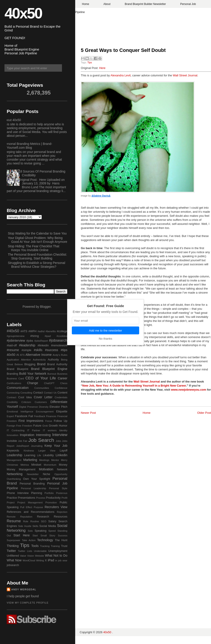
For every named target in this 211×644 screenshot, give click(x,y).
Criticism (26, 402)
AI (18, 355)
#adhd (41, 331)
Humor (63, 426)
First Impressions (31, 421)
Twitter (11, 551)
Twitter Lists (25, 551)
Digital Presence (29, 407)
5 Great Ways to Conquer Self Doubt (123, 50)
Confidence (61, 388)
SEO (44, 521)
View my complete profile (28, 603)
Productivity (53, 498)
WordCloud (29, 560)
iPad (51, 560)
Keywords (13, 451)
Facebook (21, 416)
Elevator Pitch (58, 407)
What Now (14, 560)
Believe (19, 364)
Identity (63, 430)
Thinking (13, 546)
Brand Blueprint (18, 369)
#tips (64, 350)
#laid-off (12, 345)
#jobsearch (58, 340)
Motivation (46, 469)
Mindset (36, 465)
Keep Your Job (56, 446)
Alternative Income (38, 355)
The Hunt (61, 540)
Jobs (58, 441)
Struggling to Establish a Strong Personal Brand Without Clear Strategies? (36, 265)
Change (32, 383)
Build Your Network (33, 374)
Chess (64, 383)
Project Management (30, 502)
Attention (26, 360)
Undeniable (40, 551)
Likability (48, 455)
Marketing (30, 460)
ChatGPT (49, 383)
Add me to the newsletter (105, 330)
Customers (41, 402)
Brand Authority (57, 364)
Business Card (15, 378)
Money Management (21, 469)
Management (14, 460)
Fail (31, 416)
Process (41, 498)
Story (52, 536)
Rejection (62, 512)
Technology (45, 540)
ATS (22, 355)
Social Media (48, 526)
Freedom (27, 426)
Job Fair (23, 441)
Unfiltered (13, 556)
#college (62, 331)
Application (13, 360)
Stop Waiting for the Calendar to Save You (37, 233)
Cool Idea (25, 397)
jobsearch (13, 565)
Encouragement (45, 412)
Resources (61, 517)
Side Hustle (25, 526)
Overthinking (14, 479)
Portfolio (49, 493)
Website (40, 556)
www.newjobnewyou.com (188, 390)
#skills (38, 350)
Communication (18, 388)
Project (11, 502)
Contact (38, 393)
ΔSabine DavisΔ (101, 196)
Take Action (29, 540)
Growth (53, 426)
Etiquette (62, 412)
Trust (64, 546)
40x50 (23, 13)
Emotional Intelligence (20, 412)
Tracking (45, 546)
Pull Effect (26, 507)
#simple (26, 350)
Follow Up (61, 421)
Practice (12, 498)
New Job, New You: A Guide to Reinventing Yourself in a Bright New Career (134, 386)
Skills (35, 526)
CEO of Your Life (41, 378)
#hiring (35, 336)
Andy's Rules (60, 355)
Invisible (12, 441)
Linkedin (62, 455)
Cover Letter (43, 397)
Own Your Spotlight (37, 479)
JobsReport (23, 446)
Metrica (25, 465)
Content (62, 393)
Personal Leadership (33, 488)
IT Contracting (16, 430)
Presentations (27, 498)
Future (37, 426)
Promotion (51, 502)
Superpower (13, 540)
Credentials (61, 397)
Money (63, 465)
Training (55, 546)
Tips (90, 62)
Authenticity (39, 360)
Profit (64, 498)
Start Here (22, 535)
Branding (12, 374)
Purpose (38, 507)
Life (39, 455)
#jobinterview (16, 341)
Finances (51, 416)
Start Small (40, 536)
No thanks (105, 338)
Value (23, 556)
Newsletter (33, 474)
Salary (52, 521)
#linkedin (43, 345)
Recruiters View (56, 507)
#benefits (51, 331)
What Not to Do (56, 555)
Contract (11, 397)
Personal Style (58, 488)
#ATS (24, 331)
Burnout (52, 374)
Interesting (43, 435)
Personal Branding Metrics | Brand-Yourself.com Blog (28, 146)
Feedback (40, 416)
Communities (42, 388)
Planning (36, 493)
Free (19, 426)
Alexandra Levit (121, 75)
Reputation (26, 517)
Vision (31, 556)
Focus (49, 421)
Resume (14, 521)
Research (43, 517)
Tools (35, 546)
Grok (45, 426)
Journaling (37, 446)
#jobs (30, 341)
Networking (15, 474)
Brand (41, 364)
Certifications (14, 383)
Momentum (50, 465)
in (56, 560)
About (107, 4)
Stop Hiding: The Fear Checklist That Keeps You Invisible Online (34, 248)
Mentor (55, 460)
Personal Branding (32, 484)
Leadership (14, 455)
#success (51, 350)
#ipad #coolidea (56, 336)
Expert (10, 416)
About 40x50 (12, 120)
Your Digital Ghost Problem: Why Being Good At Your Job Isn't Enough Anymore (37, 240)
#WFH (33, 331)
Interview (60, 435)
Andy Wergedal (24, 589)
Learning (30, 455)
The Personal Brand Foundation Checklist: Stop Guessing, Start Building (37, 256)
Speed (52, 531)
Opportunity (61, 474)
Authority (53, 360)
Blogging (30, 364)
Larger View (47, 451)
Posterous (62, 493)
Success (63, 536)
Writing (40, 560)
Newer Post (88, 413)
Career (63, 378)
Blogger (45, 307)
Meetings (44, 460)
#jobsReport (41, 341)
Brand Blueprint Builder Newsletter (145, 4)
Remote (11, 517)
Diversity (44, 407)
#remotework (59, 345)
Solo (30, 531)
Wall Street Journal (185, 75)
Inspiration (27, 435)
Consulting (26, 393)
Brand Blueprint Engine (49, 369)
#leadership (27, 345)
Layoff (64, 451)
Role (26, 521)
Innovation (13, 435)
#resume (13, 350)
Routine (35, 521)
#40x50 (13, 331)
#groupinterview (16, 336)
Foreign (11, 426)
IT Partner (34, 430)
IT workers (50, 430)
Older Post (204, 413)
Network (62, 469)
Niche (46, 474)
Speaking (41, 531)
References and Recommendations (31, 512)
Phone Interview (18, 493)
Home (86, 4)
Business (62, 374)
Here (102, 68)
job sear (63, 560)
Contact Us (50, 393)
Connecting (13, 393)
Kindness (29, 451)
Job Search (41, 440)
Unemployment (58, 551)
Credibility (12, 402)
